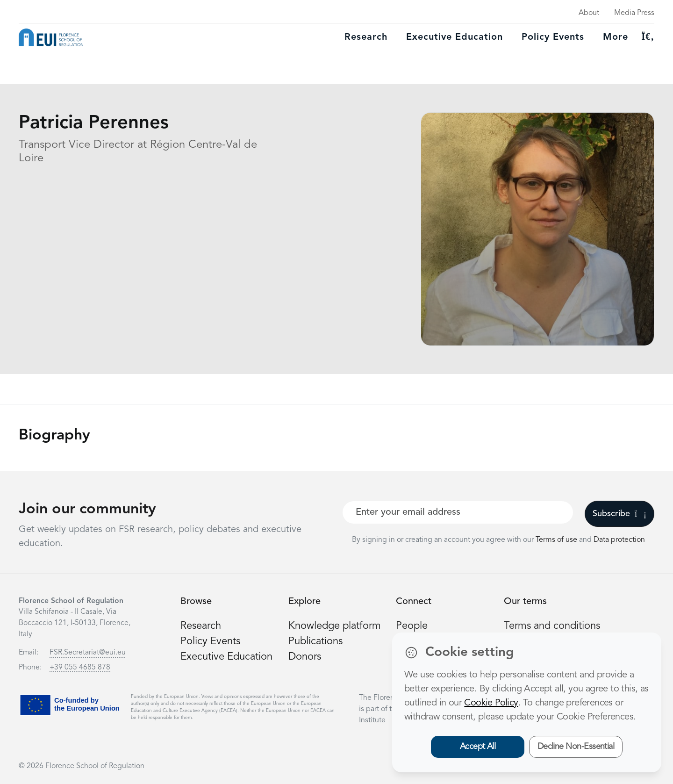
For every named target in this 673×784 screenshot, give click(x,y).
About (589, 13)
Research (366, 37)
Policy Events (553, 37)
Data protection (619, 540)
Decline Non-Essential (576, 747)
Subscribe (619, 514)
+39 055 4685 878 (80, 668)
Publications (315, 641)
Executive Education (226, 657)
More (616, 37)
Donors (305, 657)
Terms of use (557, 540)
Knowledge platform (335, 626)
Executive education (455, 37)
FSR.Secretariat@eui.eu (88, 653)
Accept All (478, 747)
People (412, 626)
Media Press (634, 13)
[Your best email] (458, 512)
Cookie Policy (491, 703)
